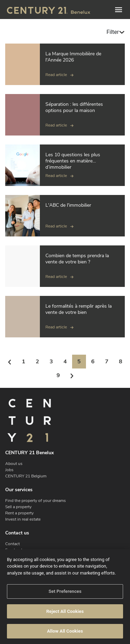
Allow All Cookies (65, 631)
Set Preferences (65, 591)
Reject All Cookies (65, 611)
